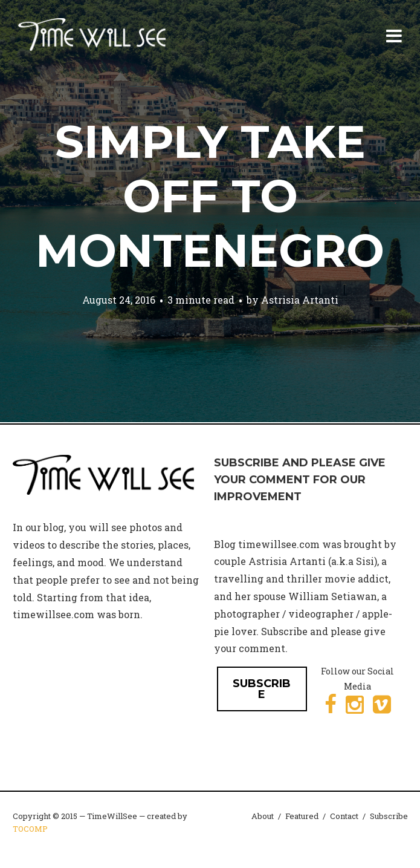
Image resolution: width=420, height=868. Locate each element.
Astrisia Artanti (300, 300)
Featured (302, 816)
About (263, 816)
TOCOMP (30, 829)
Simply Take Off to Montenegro (210, 196)
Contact (344, 816)
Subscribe (389, 816)
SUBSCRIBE (262, 689)
